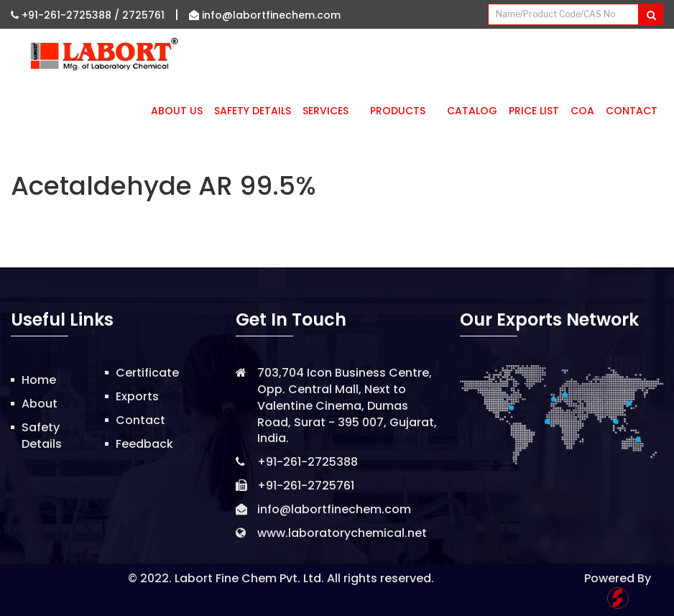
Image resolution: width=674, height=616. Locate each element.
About (40, 404)
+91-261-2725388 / (66, 15)
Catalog (472, 111)
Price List (534, 111)
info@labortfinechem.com (265, 15)
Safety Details (253, 111)
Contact (632, 111)
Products (403, 111)
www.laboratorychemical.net (342, 533)
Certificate (147, 373)
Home (39, 380)
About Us (177, 111)
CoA (582, 111)
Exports (137, 396)
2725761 (143, 15)
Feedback (144, 444)
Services (331, 111)
